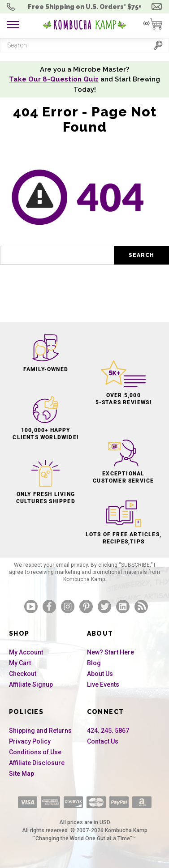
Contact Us (103, 741)
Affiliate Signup (31, 684)
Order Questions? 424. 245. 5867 (13, 7)
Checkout (23, 674)
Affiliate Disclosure (37, 763)
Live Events (103, 684)
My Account (26, 652)
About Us (100, 674)
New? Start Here (110, 652)
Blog (94, 663)
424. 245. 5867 (108, 731)
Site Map (22, 774)
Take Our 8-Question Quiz (54, 79)
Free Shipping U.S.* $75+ (85, 7)
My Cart (20, 663)
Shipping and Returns (40, 731)
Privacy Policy (30, 741)
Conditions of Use (35, 752)
